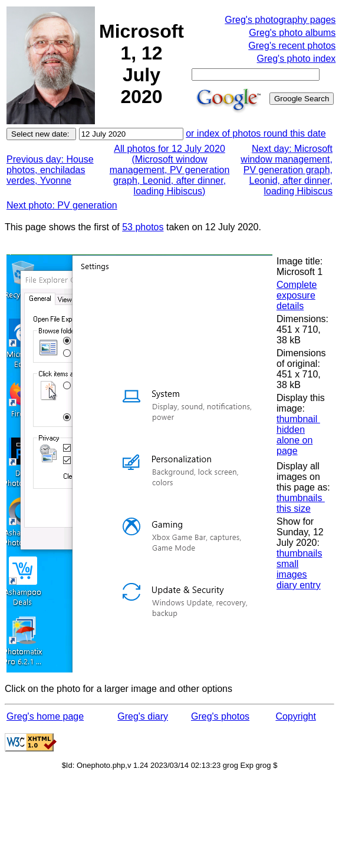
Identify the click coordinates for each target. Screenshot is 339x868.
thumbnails (301, 498)
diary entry (299, 585)
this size (294, 508)
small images (292, 569)
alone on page (294, 445)
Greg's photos (220, 716)
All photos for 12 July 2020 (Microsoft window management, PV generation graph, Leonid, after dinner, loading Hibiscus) (170, 170)
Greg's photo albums (292, 33)
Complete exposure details (297, 295)
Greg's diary (143, 716)
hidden (291, 430)
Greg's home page (45, 716)
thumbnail (298, 419)
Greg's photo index (297, 59)
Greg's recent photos (292, 46)
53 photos (143, 227)
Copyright (295, 716)
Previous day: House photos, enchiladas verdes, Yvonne (50, 170)
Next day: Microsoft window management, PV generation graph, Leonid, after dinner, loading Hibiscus (287, 170)
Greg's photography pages (280, 20)
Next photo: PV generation (62, 205)
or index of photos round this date (256, 133)
